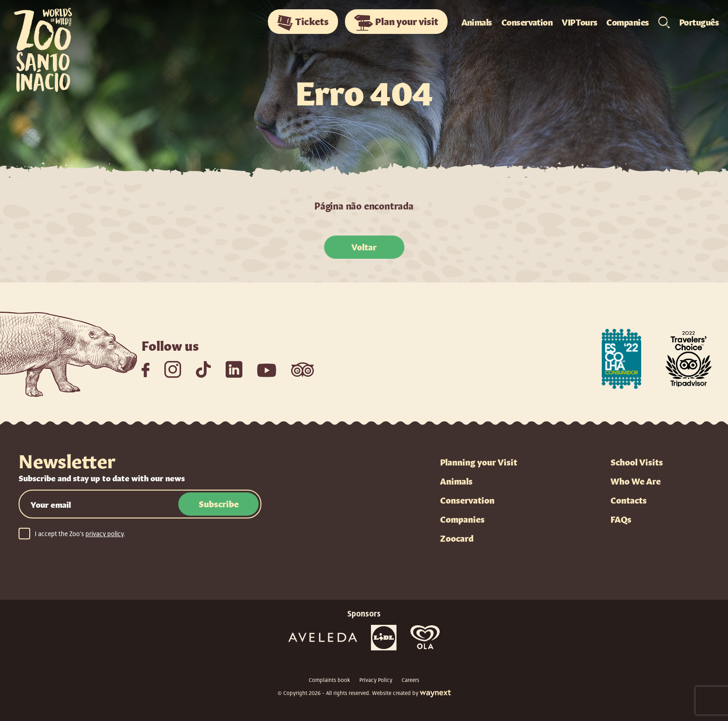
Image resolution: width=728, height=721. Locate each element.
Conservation (527, 21)
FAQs (621, 518)
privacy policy (104, 534)
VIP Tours (579, 21)
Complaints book (329, 680)
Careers (410, 680)
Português (699, 21)
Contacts (629, 499)
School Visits (637, 461)
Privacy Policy (376, 680)
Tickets (303, 22)
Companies (627, 21)
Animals (477, 21)
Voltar (364, 246)
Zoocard (457, 537)
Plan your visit (396, 22)
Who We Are (636, 480)
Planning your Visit (479, 461)
